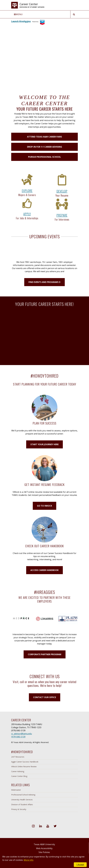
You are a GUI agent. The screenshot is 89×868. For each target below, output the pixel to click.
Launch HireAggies (21, 21)
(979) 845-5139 (18, 737)
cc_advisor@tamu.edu (22, 734)
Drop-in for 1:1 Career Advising (45, 147)
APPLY (27, 214)
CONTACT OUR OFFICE (45, 697)
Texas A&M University (44, 844)
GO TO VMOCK (44, 506)
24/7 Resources (18, 757)
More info (29, 860)
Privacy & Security (19, 809)
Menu (18, 14)
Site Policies (44, 852)
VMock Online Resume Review (24, 766)
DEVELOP (62, 191)
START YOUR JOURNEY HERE (44, 444)
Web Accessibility (44, 848)
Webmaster (16, 790)
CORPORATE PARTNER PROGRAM (45, 654)
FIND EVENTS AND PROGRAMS (44, 282)
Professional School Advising (23, 795)
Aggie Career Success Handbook (25, 762)
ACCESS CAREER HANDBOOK (44, 570)
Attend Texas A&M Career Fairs (44, 137)
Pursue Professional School (44, 157)
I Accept (80, 865)
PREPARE (62, 215)
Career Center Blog (19, 776)
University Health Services (22, 800)
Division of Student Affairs (22, 804)
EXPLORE (27, 190)
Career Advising (18, 771)
